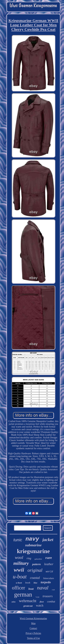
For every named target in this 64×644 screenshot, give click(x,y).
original (35, 570)
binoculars (49, 578)
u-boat (20, 577)
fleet (42, 602)
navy (32, 539)
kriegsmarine (33, 551)
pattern (37, 564)
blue (35, 583)
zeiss (14, 602)
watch (40, 606)
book (28, 583)
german (23, 595)
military (21, 563)
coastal (35, 578)
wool (19, 557)
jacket (48, 540)
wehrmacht (28, 601)
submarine (33, 545)
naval (43, 588)
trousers (48, 596)
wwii (19, 570)
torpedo (46, 582)
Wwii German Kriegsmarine (33, 618)
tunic (18, 540)
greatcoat (28, 606)
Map (33, 623)
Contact (33, 628)
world (49, 572)
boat (31, 589)
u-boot (19, 583)
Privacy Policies (33, 633)
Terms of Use (33, 638)
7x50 (37, 597)
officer (19, 588)
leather (49, 564)
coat (53, 590)
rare (49, 558)
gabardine (38, 559)
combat (51, 602)
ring (29, 558)
